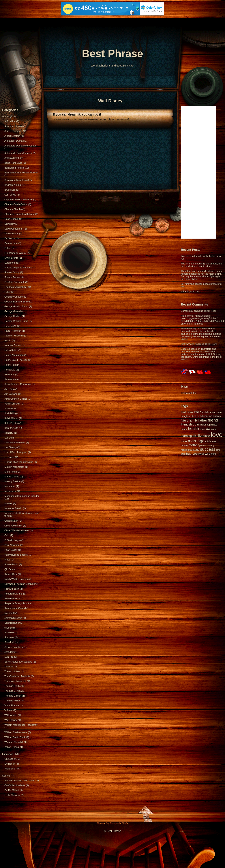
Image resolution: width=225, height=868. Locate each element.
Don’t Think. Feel (207, 311)
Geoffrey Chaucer (14, 297)
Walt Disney (11, 720)
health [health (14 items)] (193, 428)
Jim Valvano (11, 394)
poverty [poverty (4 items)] (211, 445)
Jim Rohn (9, 389)
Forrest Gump (12, 272)
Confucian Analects (15, 785)
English (8, 764)
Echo (7, 248)
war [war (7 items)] (202, 454)
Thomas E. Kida (13, 691)
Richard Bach (12, 589)
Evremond (10, 263)
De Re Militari (12, 790)
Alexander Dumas (14, 141)
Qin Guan (10, 569)
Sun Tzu (9, 657)
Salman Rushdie (13, 618)
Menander (10, 486)
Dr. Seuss (10, 238)
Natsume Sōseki (13, 508)
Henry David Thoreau (16, 360)
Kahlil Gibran (11, 418)
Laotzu (8, 438)
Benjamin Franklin (14, 168)
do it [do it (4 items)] (197, 416)
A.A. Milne (10, 121)
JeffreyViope (188, 344)
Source (6, 776)
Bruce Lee (10, 190)
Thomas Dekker (13, 686)
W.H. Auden (11, 715)
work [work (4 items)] (213, 454)
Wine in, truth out (190, 291)
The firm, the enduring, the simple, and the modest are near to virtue (202, 265)
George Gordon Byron (16, 306)
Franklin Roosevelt (14, 282)
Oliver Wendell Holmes (17, 530)
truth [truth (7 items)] (189, 454)
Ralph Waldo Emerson (17, 579)
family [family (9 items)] (193, 420)
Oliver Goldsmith (13, 526)
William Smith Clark (15, 737)
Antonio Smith (12, 158)
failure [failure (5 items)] (185, 421)
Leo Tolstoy (10, 447)
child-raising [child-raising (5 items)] (209, 412)
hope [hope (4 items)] (202, 429)
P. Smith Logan (13, 540)
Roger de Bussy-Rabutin (18, 603)
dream (112, 119)
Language (8, 754)
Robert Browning (13, 594)
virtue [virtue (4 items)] (196, 454)
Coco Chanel (11, 219)
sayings (8, 628)
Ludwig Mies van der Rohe (19, 462)
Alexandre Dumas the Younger (21, 146)
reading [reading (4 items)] (185, 450)
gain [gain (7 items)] (198, 424)
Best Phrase (112, 54)
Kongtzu (9, 433)
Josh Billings (11, 413)
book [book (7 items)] (190, 412)
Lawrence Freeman (15, 443)
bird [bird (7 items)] (183, 412)
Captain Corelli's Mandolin (18, 199)
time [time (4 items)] (218, 450)
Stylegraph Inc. (189, 393)
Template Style (119, 824)
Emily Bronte (11, 258)
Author (6, 116)
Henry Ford (10, 365)
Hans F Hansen (13, 331)
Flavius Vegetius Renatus (18, 268)
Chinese (9, 759)
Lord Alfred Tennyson (16, 452)
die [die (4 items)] (192, 416)
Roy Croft (9, 613)
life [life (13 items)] (195, 436)
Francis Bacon (12, 277)
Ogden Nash (11, 521)
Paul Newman (12, 545)
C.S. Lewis (10, 195)
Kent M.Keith (11, 428)
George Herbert (13, 316)
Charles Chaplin (13, 209)
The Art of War (12, 671)
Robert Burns (12, 598)
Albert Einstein (12, 136)
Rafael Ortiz (11, 574)
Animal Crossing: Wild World (20, 781)
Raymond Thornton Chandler (20, 584)
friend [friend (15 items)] (213, 420)
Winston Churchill (14, 742)
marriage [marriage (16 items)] (196, 441)
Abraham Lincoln (14, 126)
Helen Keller (11, 350)
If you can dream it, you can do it (77, 114)
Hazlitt (8, 340)
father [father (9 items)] (203, 420)
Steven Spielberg (14, 647)
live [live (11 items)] (201, 436)
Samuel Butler (12, 623)
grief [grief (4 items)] (204, 425)
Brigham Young (13, 185)
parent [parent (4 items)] (203, 445)
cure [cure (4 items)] (219, 412)
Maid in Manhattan (14, 467)
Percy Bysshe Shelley (16, 555)
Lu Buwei (9, 457)
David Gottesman (14, 229)
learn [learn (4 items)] (213, 429)
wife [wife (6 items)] (207, 454)
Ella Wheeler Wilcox (15, 253)
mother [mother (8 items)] (194, 445)
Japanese (10, 769)
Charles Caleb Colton (16, 204)
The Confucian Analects (17, 676)
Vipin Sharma (12, 705)
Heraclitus (10, 370)
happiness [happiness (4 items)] (212, 425)
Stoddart (9, 652)
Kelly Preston (12, 423)
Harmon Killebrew (14, 336)
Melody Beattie (12, 481)
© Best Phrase (112, 831)
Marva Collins (12, 477)
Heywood (9, 374)
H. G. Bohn (10, 326)
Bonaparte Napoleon (16, 180)
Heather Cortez (13, 345)
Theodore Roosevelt (15, 681)
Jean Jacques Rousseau (18, 384)
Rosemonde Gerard (15, 608)
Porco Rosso (11, 564)
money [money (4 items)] (184, 445)
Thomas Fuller (12, 701)
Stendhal (9, 642)
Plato (7, 560)
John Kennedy (12, 404)
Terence (9, 667)
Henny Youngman (14, 355)
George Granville (14, 311)
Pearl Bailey (11, 550)
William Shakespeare (16, 732)
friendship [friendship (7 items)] (187, 424)
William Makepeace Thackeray (21, 725)
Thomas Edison (13, 696)
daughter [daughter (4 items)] (186, 416)
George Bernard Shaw (16, 302)
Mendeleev (10, 491)
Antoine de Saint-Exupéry (18, 153)
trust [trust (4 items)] (183, 454)
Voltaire (8, 710)
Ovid (7, 535)
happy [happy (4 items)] (184, 429)
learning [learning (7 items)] (186, 436)
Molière (8, 503)
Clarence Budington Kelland (19, 214)
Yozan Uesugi (12, 747)
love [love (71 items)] (217, 435)
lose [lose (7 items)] (207, 436)
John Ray (9, 408)
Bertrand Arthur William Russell (21, 173)
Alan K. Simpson (13, 131)
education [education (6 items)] (206, 416)
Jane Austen (11, 379)
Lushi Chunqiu (12, 795)
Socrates (9, 637)
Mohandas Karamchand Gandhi (22, 496)
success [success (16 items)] (208, 449)
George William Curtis (16, 321)
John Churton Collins (16, 399)
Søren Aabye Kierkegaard (18, 662)
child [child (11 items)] (198, 412)
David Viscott (11, 234)
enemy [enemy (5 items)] (217, 416)
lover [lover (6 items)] (184, 441)
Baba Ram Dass (13, 163)
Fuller (7, 292)
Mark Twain (11, 472)
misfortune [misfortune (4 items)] (211, 441)
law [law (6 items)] (208, 429)
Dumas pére (11, 243)
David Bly (9, 224)
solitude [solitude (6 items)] (194, 450)
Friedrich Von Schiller (16, 287)
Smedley (9, 632)
